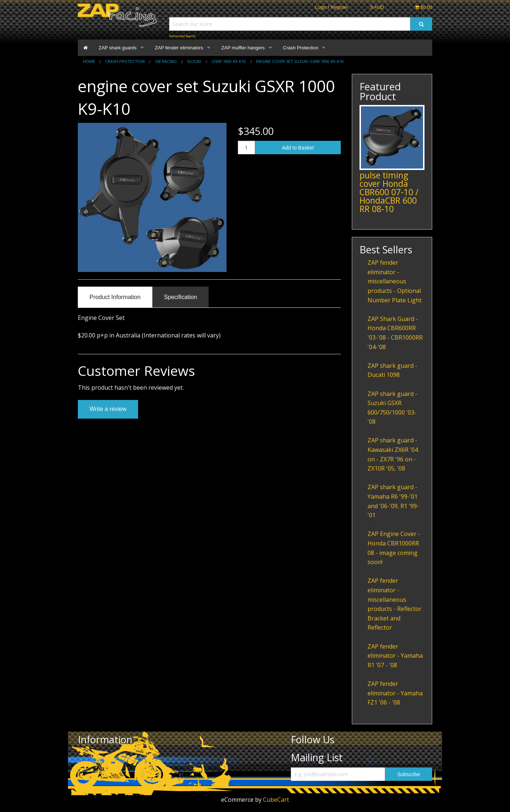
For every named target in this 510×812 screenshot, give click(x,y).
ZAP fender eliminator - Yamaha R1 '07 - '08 (395, 656)
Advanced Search (182, 36)
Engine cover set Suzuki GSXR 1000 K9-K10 (300, 61)
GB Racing (166, 61)
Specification (181, 297)
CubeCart (276, 800)
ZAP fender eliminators (179, 48)
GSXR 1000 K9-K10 (229, 61)
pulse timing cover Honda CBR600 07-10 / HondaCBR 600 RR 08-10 (389, 192)
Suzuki (194, 61)
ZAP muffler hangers (243, 48)
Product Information (115, 297)
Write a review (108, 409)
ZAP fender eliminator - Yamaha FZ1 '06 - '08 (395, 693)
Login (321, 7)
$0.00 (423, 7)
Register (339, 7)
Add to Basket (298, 148)
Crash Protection (301, 48)
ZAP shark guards (118, 48)
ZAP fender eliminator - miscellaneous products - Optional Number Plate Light (395, 281)
